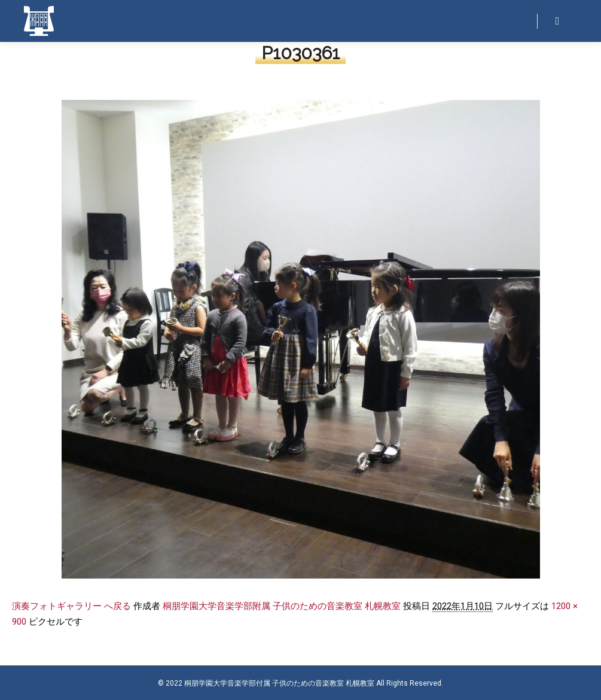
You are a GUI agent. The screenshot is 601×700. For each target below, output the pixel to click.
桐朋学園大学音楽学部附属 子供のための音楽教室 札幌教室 (282, 606)
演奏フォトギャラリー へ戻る (71, 606)
